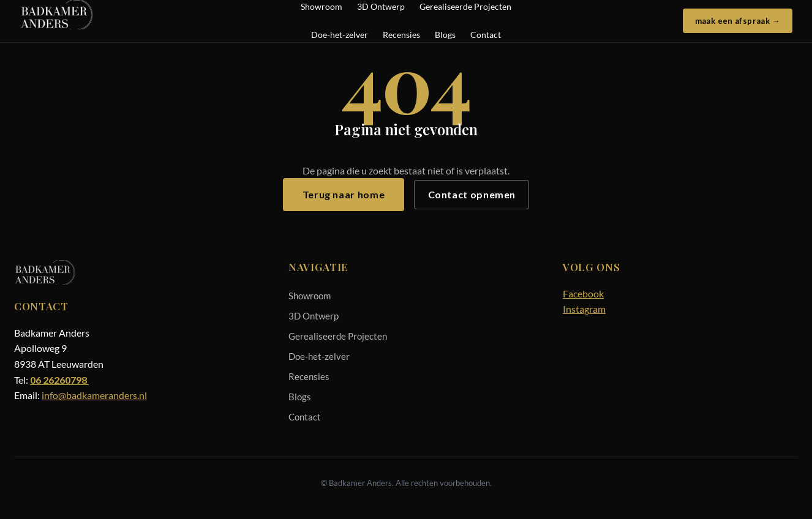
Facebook (583, 293)
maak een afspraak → (738, 21)
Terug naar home (344, 194)
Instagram (584, 309)
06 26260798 (59, 380)
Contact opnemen (472, 194)
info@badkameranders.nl (94, 395)
